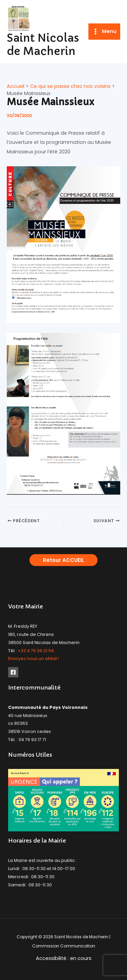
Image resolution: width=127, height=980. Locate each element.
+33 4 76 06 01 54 (36, 651)
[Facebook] (13, 672)
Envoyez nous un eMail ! (34, 658)
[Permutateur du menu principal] (104, 32)
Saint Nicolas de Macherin (43, 45)
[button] (63, 560)
